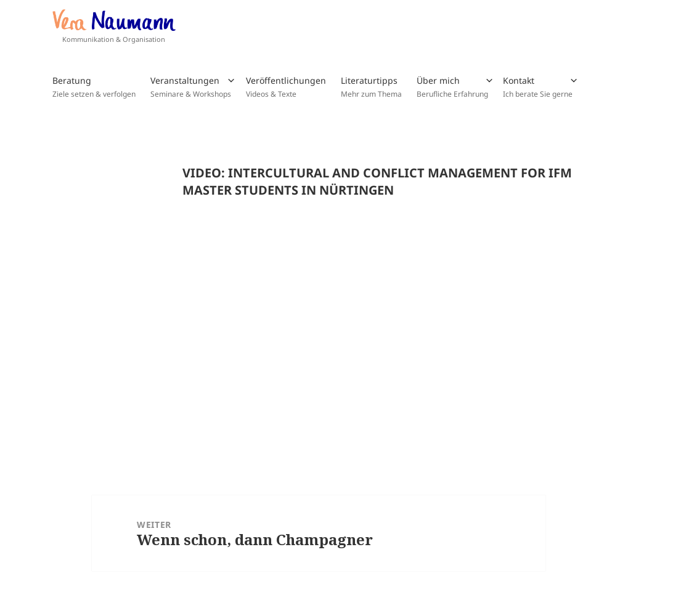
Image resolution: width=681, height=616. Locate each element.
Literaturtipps (371, 87)
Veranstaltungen (191, 87)
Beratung (94, 87)
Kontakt (538, 87)
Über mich (452, 87)
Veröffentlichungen (286, 87)
